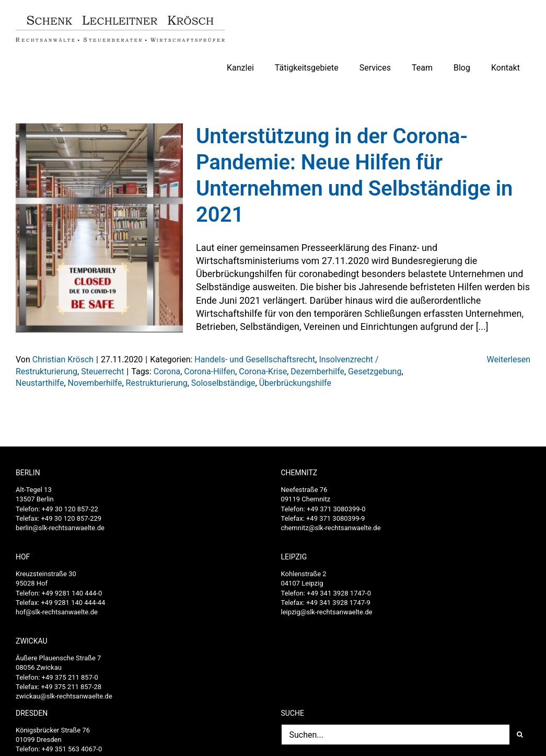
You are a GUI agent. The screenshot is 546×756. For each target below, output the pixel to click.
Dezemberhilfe (317, 371)
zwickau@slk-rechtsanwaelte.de (64, 696)
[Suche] (520, 735)
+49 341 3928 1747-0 (339, 593)
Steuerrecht (102, 371)
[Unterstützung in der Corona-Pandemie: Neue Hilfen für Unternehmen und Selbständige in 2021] (99, 228)
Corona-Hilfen (210, 371)
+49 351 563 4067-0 (72, 749)
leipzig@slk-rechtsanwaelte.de (327, 612)
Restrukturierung (157, 383)
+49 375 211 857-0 (70, 677)
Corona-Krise (263, 371)
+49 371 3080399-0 (336, 509)
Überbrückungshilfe (295, 383)
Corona (167, 371)
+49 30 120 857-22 (70, 509)
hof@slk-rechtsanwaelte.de (57, 612)
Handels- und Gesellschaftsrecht (255, 359)
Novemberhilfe (95, 383)
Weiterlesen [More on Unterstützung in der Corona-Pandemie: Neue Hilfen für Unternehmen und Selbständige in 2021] (509, 359)
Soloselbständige (223, 383)
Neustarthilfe (40, 383)
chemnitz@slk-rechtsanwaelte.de (331, 528)
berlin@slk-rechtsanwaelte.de (60, 528)
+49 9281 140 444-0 (72, 593)
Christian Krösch (63, 359)
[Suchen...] (396, 735)
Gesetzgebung (375, 371)
